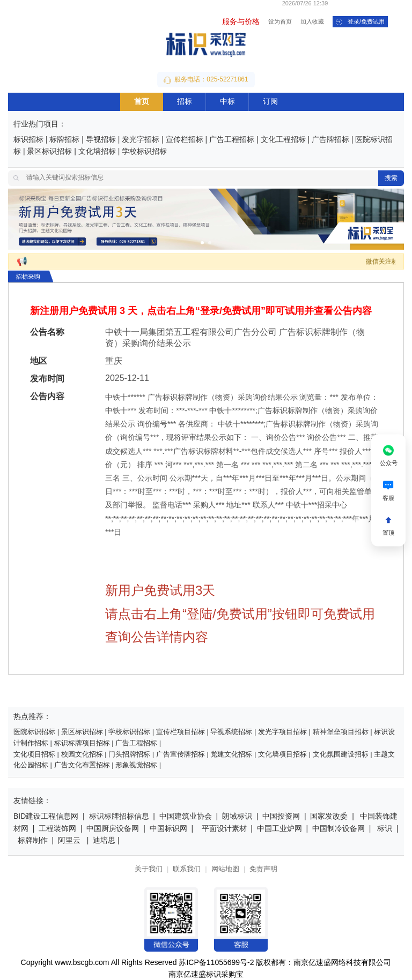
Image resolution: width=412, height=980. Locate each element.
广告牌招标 (330, 140)
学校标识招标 (144, 152)
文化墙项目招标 (282, 755)
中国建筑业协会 (186, 817)
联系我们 (187, 869)
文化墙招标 (97, 152)
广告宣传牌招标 (181, 755)
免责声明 (263, 869)
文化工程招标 (283, 140)
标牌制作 (34, 841)
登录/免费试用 (360, 22)
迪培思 (104, 841)
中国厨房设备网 (113, 829)
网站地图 (225, 869)
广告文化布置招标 (82, 765)
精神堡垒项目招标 (341, 732)
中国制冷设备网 (339, 829)
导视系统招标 (231, 732)
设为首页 (280, 22)
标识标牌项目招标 (82, 743)
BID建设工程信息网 (46, 817)
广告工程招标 (232, 140)
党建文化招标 (231, 755)
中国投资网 (281, 817)
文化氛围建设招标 (341, 755)
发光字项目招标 (282, 732)
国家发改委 (329, 817)
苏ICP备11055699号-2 (216, 963)
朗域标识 (237, 817)
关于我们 (149, 869)
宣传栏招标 (185, 140)
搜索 (391, 178)
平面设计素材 (224, 829)
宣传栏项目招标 (181, 732)
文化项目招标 (34, 755)
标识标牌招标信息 (119, 817)
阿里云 (69, 841)
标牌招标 (64, 140)
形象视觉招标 (136, 765)
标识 (385, 829)
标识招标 (28, 140)
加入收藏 (312, 22)
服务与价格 (241, 22)
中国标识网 (168, 829)
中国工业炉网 (279, 829)
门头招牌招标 (129, 755)
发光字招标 (141, 140)
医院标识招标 (35, 732)
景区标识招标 (49, 152)
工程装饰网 (57, 829)
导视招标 (101, 140)
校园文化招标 (82, 755)
